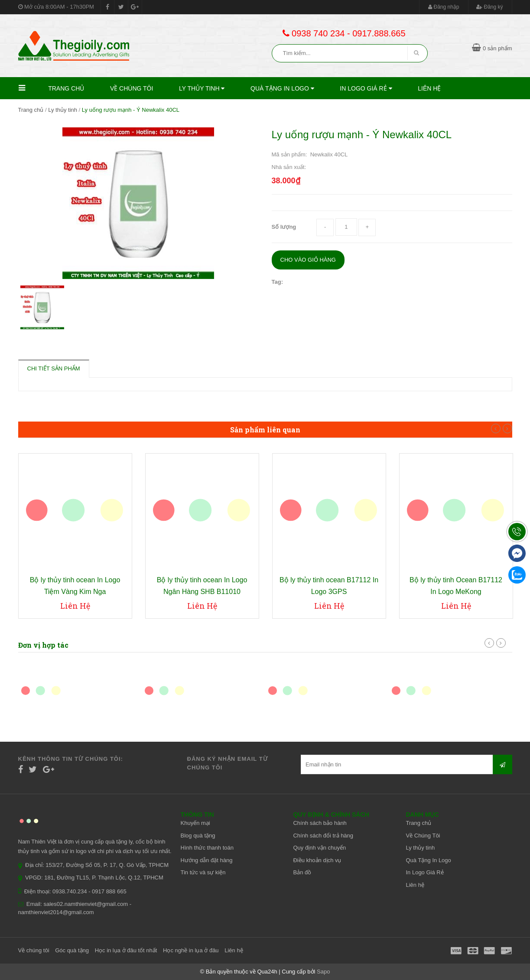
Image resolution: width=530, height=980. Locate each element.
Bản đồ (302, 872)
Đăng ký (489, 7)
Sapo (323, 972)
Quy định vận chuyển (319, 848)
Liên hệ (429, 88)
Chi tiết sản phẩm (54, 368)
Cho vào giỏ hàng (308, 260)
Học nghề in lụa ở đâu (191, 950)
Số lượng (284, 227)
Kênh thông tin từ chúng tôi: (71, 759)
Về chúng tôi (34, 950)
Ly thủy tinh (202, 88)
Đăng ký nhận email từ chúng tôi (228, 763)
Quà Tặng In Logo (282, 88)
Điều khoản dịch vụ (317, 860)
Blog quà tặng (198, 836)
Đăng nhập (444, 7)
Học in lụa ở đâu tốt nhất (126, 950)
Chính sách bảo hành (320, 823)
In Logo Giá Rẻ (366, 88)
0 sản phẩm (492, 48)
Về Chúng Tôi (132, 88)
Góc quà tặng (72, 950)
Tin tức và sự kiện (203, 872)
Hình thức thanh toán (207, 848)
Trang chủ (66, 88)
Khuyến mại (195, 823)
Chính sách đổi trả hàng (323, 836)
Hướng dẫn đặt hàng (207, 860)
